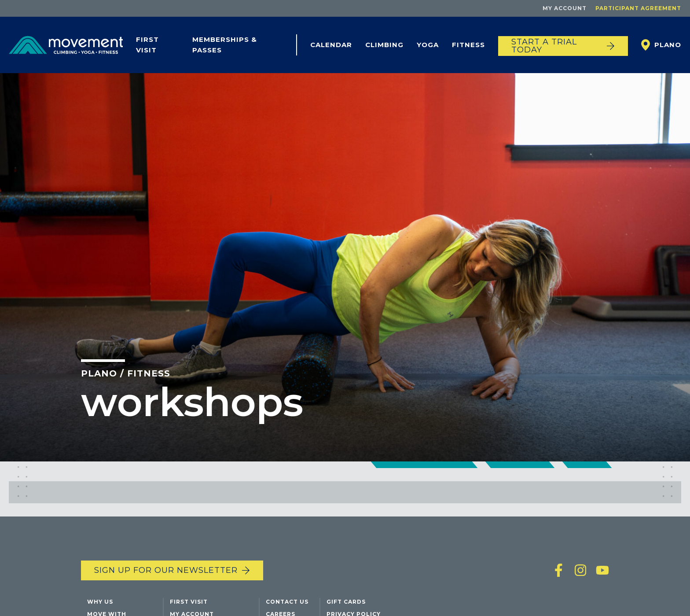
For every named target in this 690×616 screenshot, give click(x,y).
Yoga (428, 45)
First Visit (147, 45)
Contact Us (287, 602)
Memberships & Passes (225, 45)
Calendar (331, 45)
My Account (565, 8)
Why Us (100, 602)
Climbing (384, 45)
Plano (668, 45)
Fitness (468, 45)
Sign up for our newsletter (166, 570)
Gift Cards (346, 602)
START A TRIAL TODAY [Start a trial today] (544, 46)
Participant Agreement (638, 8)
